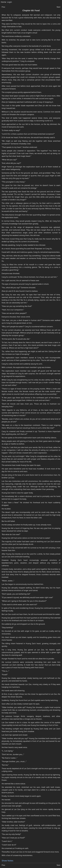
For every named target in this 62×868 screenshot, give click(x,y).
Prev (3, 7)
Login (9, 2)
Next (59, 7)
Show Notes (7, 861)
